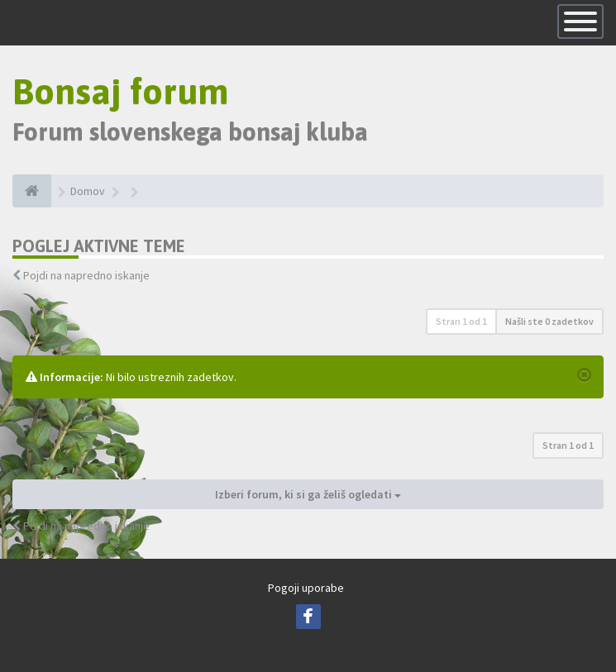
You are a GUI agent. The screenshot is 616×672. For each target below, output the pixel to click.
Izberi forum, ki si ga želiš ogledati (308, 494)
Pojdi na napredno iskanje (86, 275)
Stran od (461, 321)
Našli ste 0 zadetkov (549, 321)
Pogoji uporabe (306, 588)
